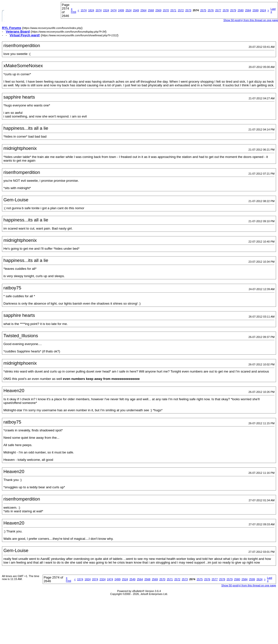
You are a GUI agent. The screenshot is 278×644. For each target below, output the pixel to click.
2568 (151, 10)
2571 (173, 10)
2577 (218, 10)
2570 (166, 10)
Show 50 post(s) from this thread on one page (249, 585)
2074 (99, 10)
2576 (211, 10)
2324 (106, 10)
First (73, 10)
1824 (91, 10)
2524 (128, 10)
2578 (226, 10)
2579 (233, 10)
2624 (263, 10)
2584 (248, 10)
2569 (158, 10)
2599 (255, 10)
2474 (114, 10)
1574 (84, 10)
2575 (203, 10)
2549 (136, 10)
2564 (143, 10)
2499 (121, 10)
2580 (240, 10)
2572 (181, 10)
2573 (188, 10)
